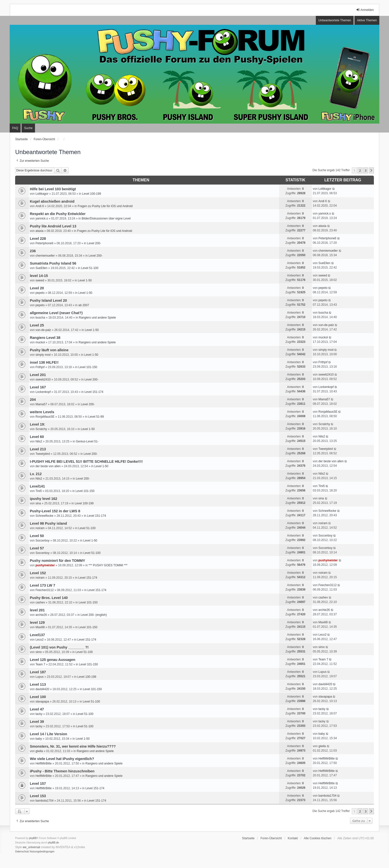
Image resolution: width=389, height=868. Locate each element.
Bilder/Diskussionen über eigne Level (106, 218)
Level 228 (38, 239)
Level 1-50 (85, 280)
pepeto (40, 293)
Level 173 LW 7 (42, 585)
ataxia (39, 231)
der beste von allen (48, 466)
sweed (40, 280)
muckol (40, 342)
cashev (40, 602)
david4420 (42, 689)
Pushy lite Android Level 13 (53, 226)
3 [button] (366, 170)
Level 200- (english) (94, 615)
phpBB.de (54, 843)
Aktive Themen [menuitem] (367, 20)
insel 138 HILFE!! (44, 362)
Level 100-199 (92, 194)
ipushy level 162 (43, 499)
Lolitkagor (42, 194)
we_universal (31, 847)
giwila (39, 751)
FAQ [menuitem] (15, 128)
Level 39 (37, 722)
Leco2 (40, 640)
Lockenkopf (43, 392)
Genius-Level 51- (87, 441)
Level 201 (38, 375)
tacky (39, 714)
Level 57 (37, 548)
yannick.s (42, 218)
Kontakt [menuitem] (293, 838)
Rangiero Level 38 (45, 338)
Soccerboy (43, 541)
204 (33, 400)
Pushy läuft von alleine (49, 350)
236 (33, 251)
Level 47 (37, 709)
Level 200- (94, 243)
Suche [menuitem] (28, 128)
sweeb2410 (43, 380)
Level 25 (37, 325)
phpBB (33, 838)
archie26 (41, 615)
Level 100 (38, 697)
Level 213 (38, 449)
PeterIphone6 (44, 243)
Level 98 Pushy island (48, 523)
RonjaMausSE (45, 417)
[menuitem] (22, 852)
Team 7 (40, 664)
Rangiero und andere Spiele (97, 318)
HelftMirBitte (44, 763)
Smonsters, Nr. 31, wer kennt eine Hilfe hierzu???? (73, 746)
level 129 (37, 623)
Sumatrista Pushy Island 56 (53, 263)
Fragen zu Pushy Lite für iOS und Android (105, 206)
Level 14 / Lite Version (48, 734)
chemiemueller (45, 256)
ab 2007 (84, 305)
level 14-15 (39, 276)
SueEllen (41, 268)
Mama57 (41, 404)
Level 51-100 (90, 268)
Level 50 (37, 536)
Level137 (37, 635)
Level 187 (38, 672)
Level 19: (37, 424)
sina (38, 503)
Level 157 (38, 784)
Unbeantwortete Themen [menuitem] (335, 20)
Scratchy (41, 429)
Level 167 (38, 387)
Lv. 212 (36, 474)
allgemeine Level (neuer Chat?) (56, 313)
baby (39, 739)
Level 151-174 (94, 392)
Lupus (40, 677)
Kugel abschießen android (52, 201)
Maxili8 (40, 627)
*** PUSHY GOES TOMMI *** (108, 565)
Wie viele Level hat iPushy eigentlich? (62, 759)
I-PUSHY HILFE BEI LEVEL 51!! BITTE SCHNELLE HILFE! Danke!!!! (86, 461)
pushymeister (45, 565)
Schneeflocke (44, 516)
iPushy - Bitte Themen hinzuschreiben (62, 771)
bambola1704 (45, 801)
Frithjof (40, 367)
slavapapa (42, 702)
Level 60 (37, 437)
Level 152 (38, 573)
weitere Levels (42, 412)
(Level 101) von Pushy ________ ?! (59, 647)
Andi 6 (40, 206)
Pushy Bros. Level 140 (49, 598)
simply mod (43, 355)
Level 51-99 (96, 417)
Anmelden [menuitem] (365, 10)
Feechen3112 (45, 590)
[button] (371, 170)
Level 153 (38, 796)
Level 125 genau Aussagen (52, 660)
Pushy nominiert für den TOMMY (57, 561)
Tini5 (39, 491)
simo (39, 652)
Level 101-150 (88, 367)
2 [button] (360, 170)
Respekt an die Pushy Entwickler (58, 214)
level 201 (37, 610)
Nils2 (39, 441)
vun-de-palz (43, 330)
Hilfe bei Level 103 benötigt (53, 189)
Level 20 (37, 288)
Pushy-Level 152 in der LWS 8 (55, 511)
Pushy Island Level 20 (48, 300)
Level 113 (38, 684)
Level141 (37, 486)
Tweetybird (43, 454)
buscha (40, 318)
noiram (40, 528)
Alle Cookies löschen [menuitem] (317, 838)
